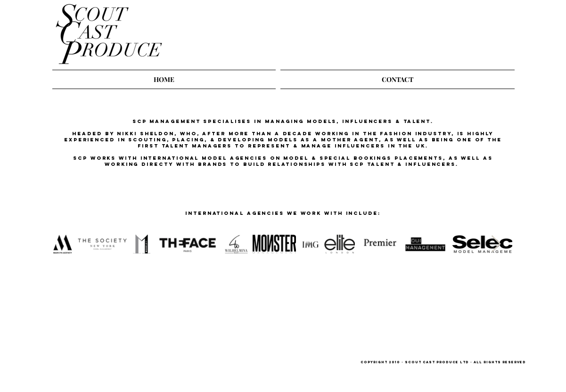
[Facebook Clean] (489, 55)
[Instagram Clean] (474, 55)
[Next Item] (496, 244)
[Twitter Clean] (458, 55)
